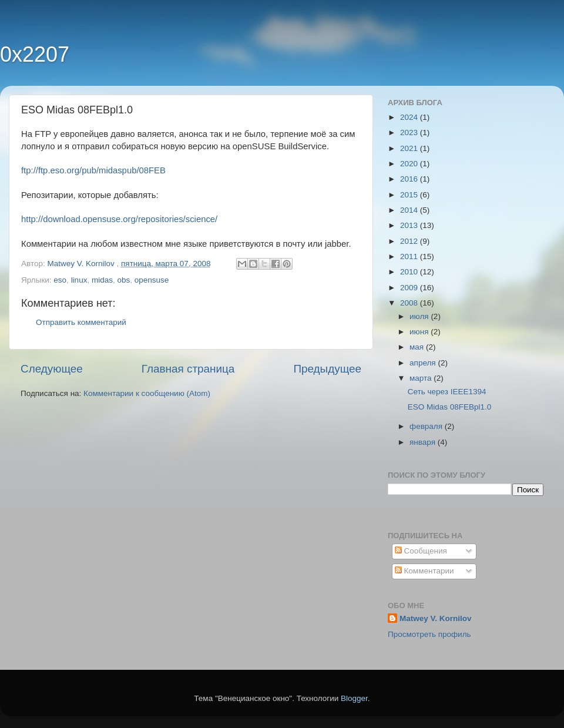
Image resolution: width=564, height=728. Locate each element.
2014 (410, 210)
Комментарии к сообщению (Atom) (147, 393)
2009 (410, 288)
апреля (424, 363)
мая (418, 347)
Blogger (354, 698)
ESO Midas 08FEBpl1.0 (450, 407)
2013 (410, 225)
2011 (410, 256)
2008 (410, 303)
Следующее (52, 369)
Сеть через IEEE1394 (447, 392)
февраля (427, 426)
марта (422, 378)
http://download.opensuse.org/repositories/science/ (119, 219)
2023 (410, 132)
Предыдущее (327, 369)
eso (60, 280)
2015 (410, 195)
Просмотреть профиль (429, 634)
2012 (410, 241)
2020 (410, 164)
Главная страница (188, 369)
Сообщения (421, 551)
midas (102, 280)
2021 (410, 148)
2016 (410, 179)
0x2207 (35, 54)
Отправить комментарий (81, 322)
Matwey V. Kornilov (436, 618)
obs (123, 280)
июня (420, 332)
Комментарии (424, 571)
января (424, 442)
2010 (410, 272)
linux (79, 280)
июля (420, 316)
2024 (410, 117)
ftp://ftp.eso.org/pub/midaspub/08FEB (93, 170)
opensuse (152, 280)
